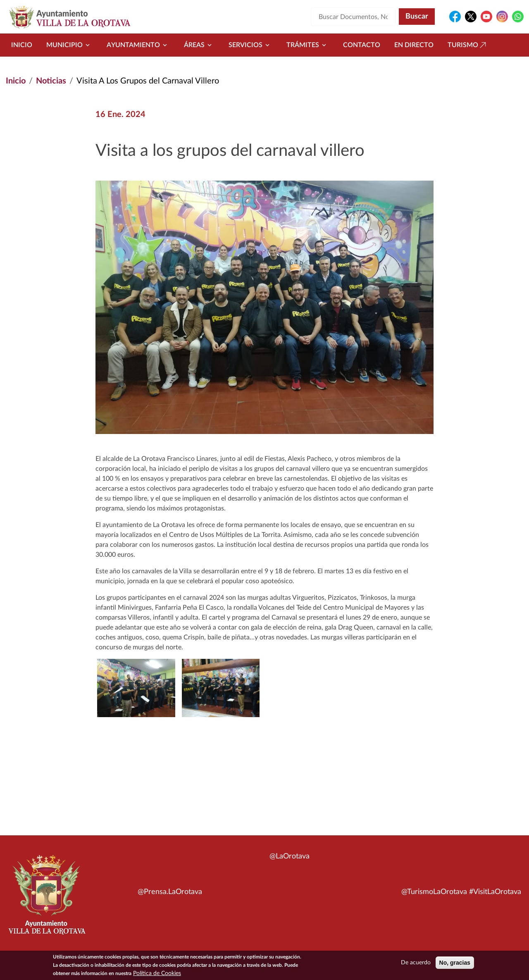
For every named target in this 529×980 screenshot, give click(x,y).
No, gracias (455, 964)
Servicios (250, 45)
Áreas (199, 45)
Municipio (69, 45)
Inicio (22, 45)
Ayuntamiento (138, 45)
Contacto (362, 45)
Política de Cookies (157, 975)
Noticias (51, 81)
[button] (221, 688)
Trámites (308, 45)
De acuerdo (416, 964)
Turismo (468, 45)
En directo (414, 45)
